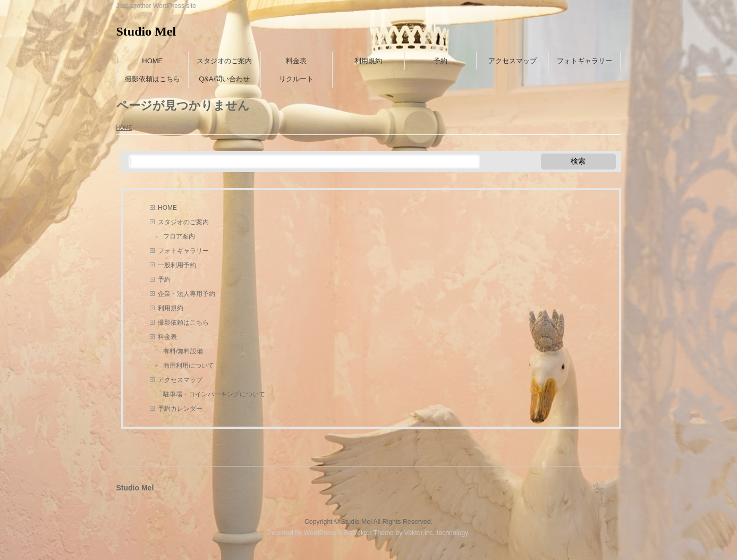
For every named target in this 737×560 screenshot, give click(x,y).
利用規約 (171, 308)
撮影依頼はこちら (183, 323)
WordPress (320, 533)
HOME (167, 208)
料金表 (167, 337)
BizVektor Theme (369, 533)
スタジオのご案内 (183, 222)
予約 (164, 279)
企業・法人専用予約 (187, 294)
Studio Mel (146, 31)
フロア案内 (179, 236)
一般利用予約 (177, 265)
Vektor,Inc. (420, 533)
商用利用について (189, 366)
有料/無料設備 (183, 351)
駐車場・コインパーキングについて (214, 394)
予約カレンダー (180, 409)
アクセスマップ (180, 380)
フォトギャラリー (183, 251)
